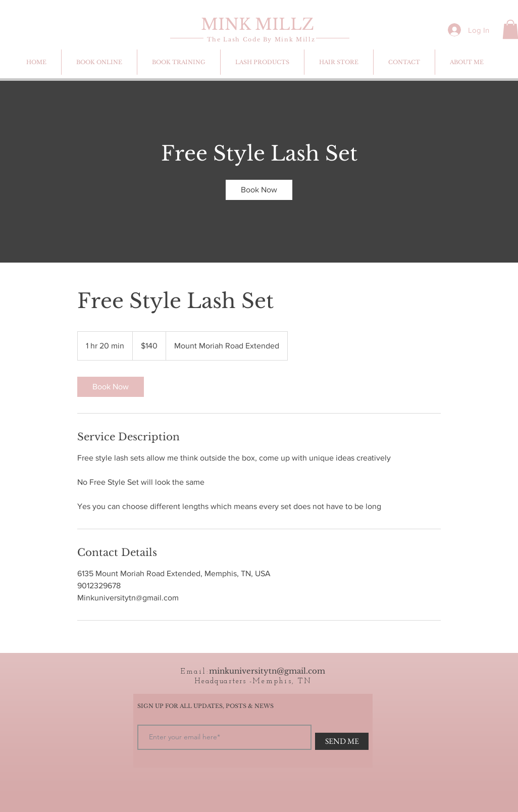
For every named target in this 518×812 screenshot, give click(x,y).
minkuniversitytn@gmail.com (267, 671)
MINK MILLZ (257, 24)
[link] (259, 190)
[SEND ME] (342, 741)
